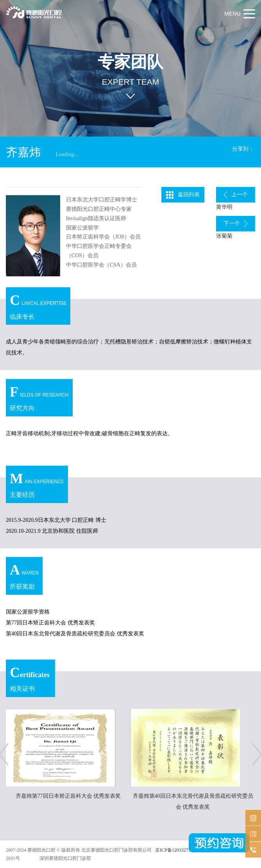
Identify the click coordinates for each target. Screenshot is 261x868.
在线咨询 (252, 850)
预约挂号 (252, 818)
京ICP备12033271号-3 (177, 850)
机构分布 (252, 834)
